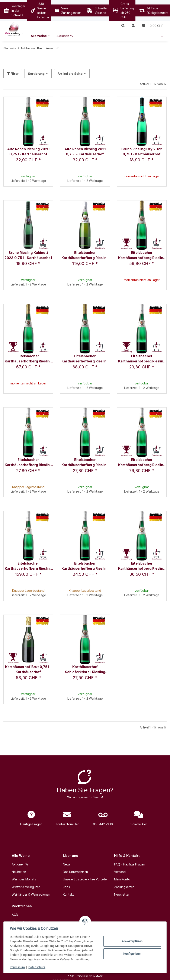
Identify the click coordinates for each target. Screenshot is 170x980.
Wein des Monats (24, 879)
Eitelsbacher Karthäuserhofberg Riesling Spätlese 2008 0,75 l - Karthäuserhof (142, 463)
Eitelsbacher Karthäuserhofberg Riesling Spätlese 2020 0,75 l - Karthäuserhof (85, 566)
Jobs (66, 887)
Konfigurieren (132, 954)
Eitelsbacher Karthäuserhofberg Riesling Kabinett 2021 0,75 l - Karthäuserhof (85, 463)
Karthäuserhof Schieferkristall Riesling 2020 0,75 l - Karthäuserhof (85, 670)
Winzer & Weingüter (26, 887)
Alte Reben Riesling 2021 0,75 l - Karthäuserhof (85, 152)
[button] (123, 26)
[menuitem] (41, 36)
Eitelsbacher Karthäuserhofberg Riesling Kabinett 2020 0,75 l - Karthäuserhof (28, 463)
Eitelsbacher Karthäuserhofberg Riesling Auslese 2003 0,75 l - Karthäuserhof (85, 255)
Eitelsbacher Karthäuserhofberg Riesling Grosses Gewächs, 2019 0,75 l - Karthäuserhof (28, 359)
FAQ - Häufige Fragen (130, 864)
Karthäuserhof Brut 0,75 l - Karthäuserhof (28, 669)
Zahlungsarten (124, 887)
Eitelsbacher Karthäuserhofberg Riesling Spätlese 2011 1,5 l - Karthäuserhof (28, 566)
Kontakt (68, 894)
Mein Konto (122, 879)
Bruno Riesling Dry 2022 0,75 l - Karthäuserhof (142, 152)
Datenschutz (37, 967)
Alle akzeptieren (132, 941)
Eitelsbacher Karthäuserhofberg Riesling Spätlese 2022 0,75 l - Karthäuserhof (142, 566)
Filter (13, 74)
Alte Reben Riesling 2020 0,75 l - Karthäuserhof (28, 152)
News (67, 864)
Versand (120, 872)
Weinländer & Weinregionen (31, 894)
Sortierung (36, 74)
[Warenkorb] (152, 26)
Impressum (18, 967)
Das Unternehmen (75, 872)
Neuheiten (19, 872)
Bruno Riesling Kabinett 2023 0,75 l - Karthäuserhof (28, 255)
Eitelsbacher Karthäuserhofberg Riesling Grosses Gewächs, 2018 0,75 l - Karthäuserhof (142, 255)
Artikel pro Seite (70, 74)
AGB (15, 915)
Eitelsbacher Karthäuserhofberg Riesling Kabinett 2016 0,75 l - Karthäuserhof (142, 359)
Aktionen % (20, 864)
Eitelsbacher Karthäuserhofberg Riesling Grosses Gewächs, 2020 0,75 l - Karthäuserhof (85, 359)
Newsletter (122, 894)
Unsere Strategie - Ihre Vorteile (85, 879)
